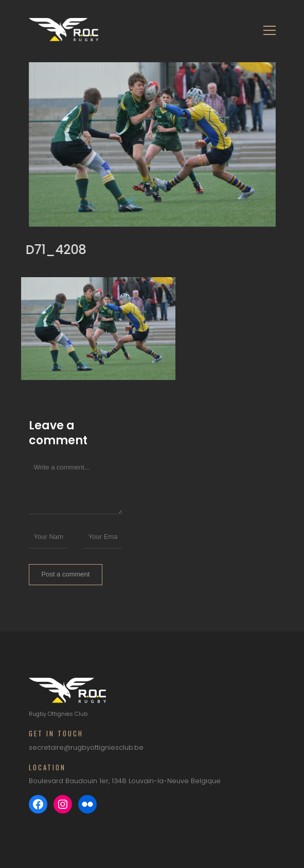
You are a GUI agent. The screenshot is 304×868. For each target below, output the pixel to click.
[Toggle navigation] (266, 30)
